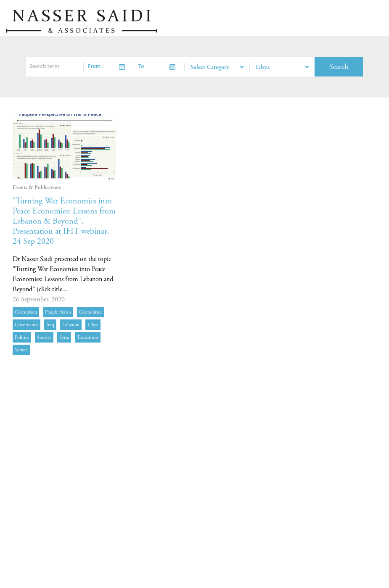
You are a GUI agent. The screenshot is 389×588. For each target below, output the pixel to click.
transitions (88, 337)
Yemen (21, 350)
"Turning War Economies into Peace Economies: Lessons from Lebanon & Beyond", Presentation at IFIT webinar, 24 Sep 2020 (64, 221)
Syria (64, 337)
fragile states (58, 312)
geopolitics (90, 312)
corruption (26, 312)
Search (339, 67)
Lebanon (71, 325)
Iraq (50, 325)
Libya (93, 325)
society (44, 337)
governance (26, 325)
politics (22, 337)
